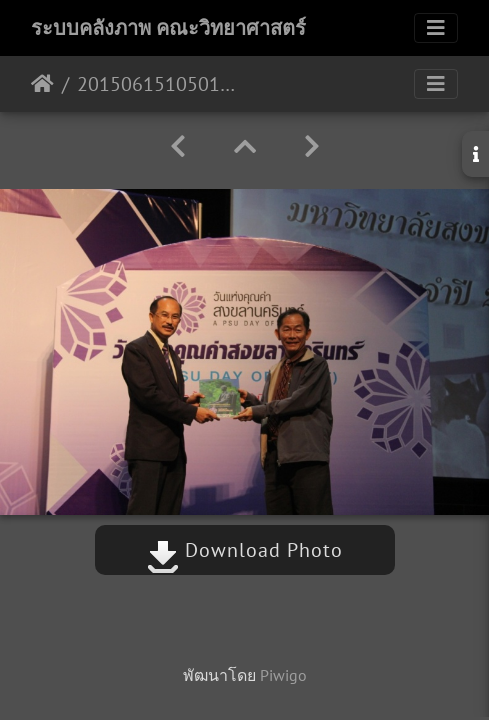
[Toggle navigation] (436, 28)
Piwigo (283, 675)
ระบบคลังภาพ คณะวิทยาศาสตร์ (168, 28)
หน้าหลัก (42, 84)
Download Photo (245, 550)
